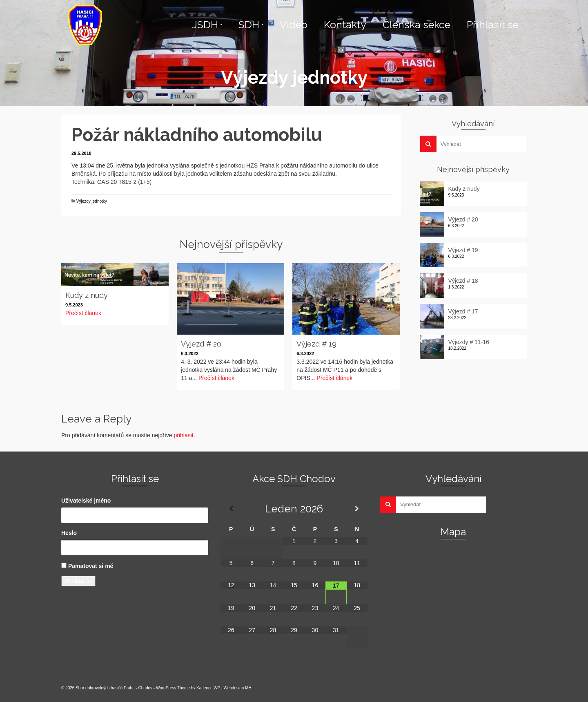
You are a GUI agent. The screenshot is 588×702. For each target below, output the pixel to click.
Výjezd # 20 (463, 219)
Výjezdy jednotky (92, 201)
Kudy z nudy (464, 189)
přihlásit (183, 435)
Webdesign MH (237, 688)
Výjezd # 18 (463, 281)
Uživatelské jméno (86, 501)
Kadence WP (208, 688)
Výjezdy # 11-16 (469, 342)
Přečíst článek (83, 313)
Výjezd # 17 (463, 311)
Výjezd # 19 (463, 250)
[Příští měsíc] (357, 509)
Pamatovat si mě (91, 566)
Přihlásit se (78, 581)
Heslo (69, 533)
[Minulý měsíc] (231, 509)
